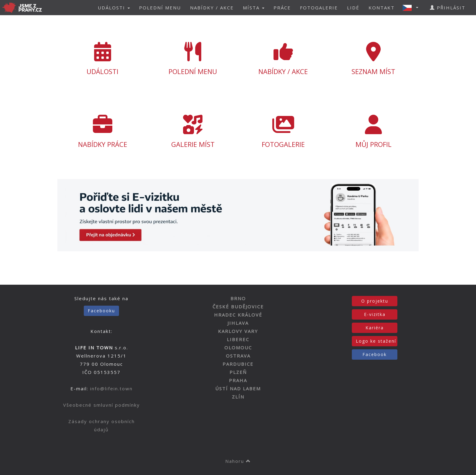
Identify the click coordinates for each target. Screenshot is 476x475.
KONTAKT (382, 8)
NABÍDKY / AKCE (212, 8)
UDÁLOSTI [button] (114, 8)
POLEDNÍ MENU (160, 8)
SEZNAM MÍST (374, 59)
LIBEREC (238, 339)
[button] (412, 8)
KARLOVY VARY (238, 331)
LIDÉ (353, 8)
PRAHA (238, 380)
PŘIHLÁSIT (448, 8)
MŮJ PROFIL (374, 132)
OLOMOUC (238, 348)
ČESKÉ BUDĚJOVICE (238, 307)
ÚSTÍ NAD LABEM (238, 388)
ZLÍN (238, 397)
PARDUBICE (238, 364)
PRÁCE (282, 8)
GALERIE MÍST (193, 132)
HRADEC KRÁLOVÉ (238, 315)
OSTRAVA (238, 356)
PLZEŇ (238, 372)
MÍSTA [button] (254, 8)
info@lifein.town (111, 388)
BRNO (238, 298)
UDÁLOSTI (103, 59)
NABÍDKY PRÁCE (103, 132)
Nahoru (238, 461)
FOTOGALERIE (319, 8)
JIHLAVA (238, 323)
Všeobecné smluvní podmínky (102, 405)
